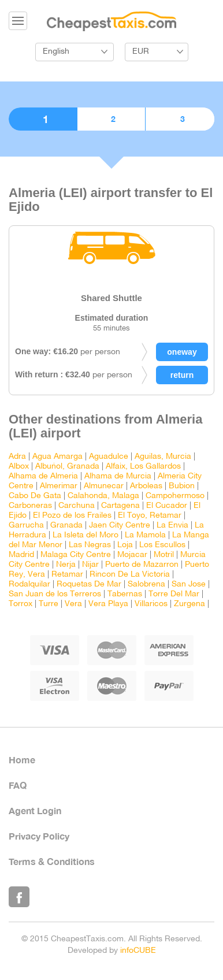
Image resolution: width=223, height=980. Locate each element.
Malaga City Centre (76, 555)
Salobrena (146, 584)
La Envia (172, 526)
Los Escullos (162, 545)
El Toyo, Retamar (150, 516)
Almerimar (59, 486)
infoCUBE (138, 951)
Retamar (67, 575)
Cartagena (120, 506)
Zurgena (189, 604)
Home (22, 760)
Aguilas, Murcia (163, 457)
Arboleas (146, 486)
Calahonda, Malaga (103, 496)
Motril (164, 555)
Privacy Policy (39, 836)
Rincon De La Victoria (130, 575)
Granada (66, 526)
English (56, 52)
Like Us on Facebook (19, 897)
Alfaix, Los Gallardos (143, 467)
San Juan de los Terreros (55, 594)
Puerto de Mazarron (142, 565)
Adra (17, 457)
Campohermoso (175, 496)
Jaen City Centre (120, 526)
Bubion (182, 486)
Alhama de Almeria (43, 476)
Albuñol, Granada (67, 467)
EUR (141, 52)
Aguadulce (109, 457)
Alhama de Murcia (118, 476)
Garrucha (26, 526)
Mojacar (132, 555)
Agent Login (35, 810)
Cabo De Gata (35, 496)
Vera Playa (108, 604)
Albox (19, 467)
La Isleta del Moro (86, 535)
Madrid (21, 555)
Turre (49, 604)
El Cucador (167, 506)
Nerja (66, 565)
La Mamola (145, 535)
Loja (125, 545)
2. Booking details (112, 119)
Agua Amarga (57, 457)
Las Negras (90, 545)
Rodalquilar (29, 584)
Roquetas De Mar (89, 584)
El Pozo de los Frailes (72, 516)
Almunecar (104, 486)
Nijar (90, 565)
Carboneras (30, 506)
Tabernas (125, 594)
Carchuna (77, 506)
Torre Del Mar (174, 594)
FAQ (18, 785)
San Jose (189, 584)
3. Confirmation (180, 119)
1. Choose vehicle (43, 119)
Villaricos (151, 604)
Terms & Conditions (52, 861)
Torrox (21, 604)
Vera (73, 604)
